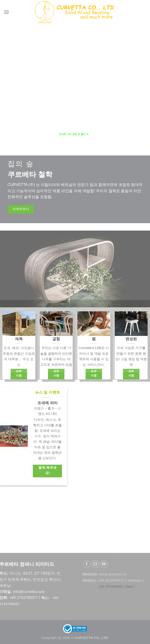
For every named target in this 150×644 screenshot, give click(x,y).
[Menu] (7, 12)
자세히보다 (21, 209)
